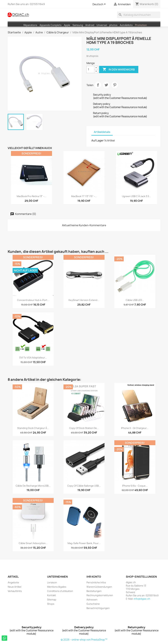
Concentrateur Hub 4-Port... (33, 300)
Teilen (98, 85)
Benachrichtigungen (98, 608)
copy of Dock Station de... (84, 428)
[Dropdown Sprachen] (100, 4)
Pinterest (115, 85)
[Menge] (90, 69)
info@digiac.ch (142, 599)
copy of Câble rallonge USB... (84, 486)
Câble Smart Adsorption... (33, 543)
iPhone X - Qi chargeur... (135, 428)
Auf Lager (98, 140)
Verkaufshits (15, 591)
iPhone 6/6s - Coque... (135, 486)
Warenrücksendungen (99, 587)
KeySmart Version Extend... (84, 300)
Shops (51, 604)
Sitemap (52, 600)
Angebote (13, 582)
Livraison (52, 582)
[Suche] (139, 15)
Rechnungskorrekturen (100, 595)
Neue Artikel (15, 587)
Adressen (92, 600)
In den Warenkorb (119, 69)
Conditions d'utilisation (60, 591)
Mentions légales (57, 587)
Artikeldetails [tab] (102, 132)
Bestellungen (94, 591)
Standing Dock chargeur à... (33, 428)
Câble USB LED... (135, 300)
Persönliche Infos (96, 582)
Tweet (106, 85)
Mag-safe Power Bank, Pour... (84, 543)
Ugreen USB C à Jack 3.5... (136, 196)
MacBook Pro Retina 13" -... (31, 196)
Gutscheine (93, 604)
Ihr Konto (94, 577)
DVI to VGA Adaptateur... (33, 358)
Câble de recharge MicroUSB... (33, 486)
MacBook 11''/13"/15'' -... (84, 196)
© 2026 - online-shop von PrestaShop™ (84, 640)
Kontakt (52, 595)
